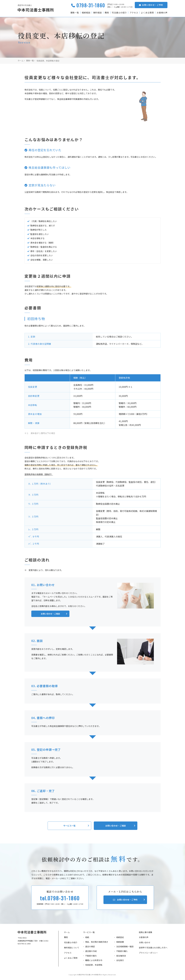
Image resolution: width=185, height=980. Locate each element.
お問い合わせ (145, 942)
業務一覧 (74, 13)
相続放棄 (120, 942)
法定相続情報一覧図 (125, 946)
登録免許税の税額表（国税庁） (39, 474)
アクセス (134, 13)
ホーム (67, 932)
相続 (87, 937)
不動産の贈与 (91, 956)
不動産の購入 (122, 951)
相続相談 (86, 13)
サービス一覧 (89, 932)
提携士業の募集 (146, 932)
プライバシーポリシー (148, 953)
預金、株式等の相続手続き (97, 942)
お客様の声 (162, 13)
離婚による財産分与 (94, 960)
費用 (107, 13)
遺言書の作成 (91, 951)
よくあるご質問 (71, 958)
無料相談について (72, 948)
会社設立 (120, 960)
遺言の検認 (90, 946)
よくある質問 (147, 13)
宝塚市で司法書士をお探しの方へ (153, 948)
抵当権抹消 (121, 956)
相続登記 (120, 937)
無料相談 (97, 13)
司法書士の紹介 (119, 13)
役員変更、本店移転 (94, 965)
